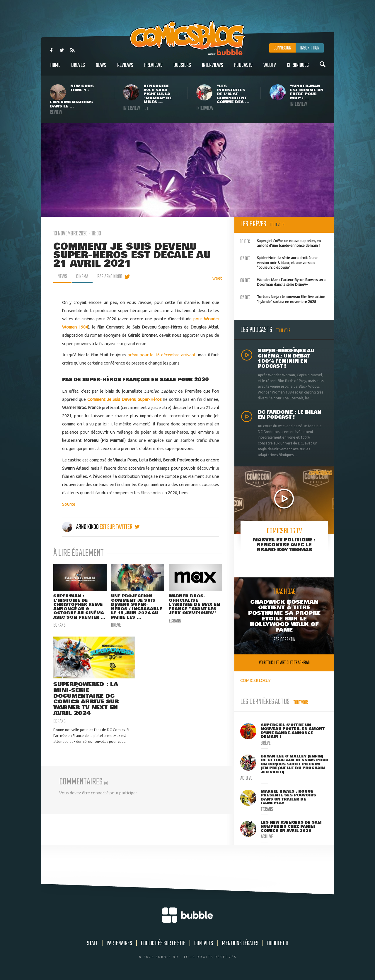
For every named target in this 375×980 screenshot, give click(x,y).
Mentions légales (240, 943)
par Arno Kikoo (110, 277)
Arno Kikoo (81, 527)
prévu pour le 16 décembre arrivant (161, 355)
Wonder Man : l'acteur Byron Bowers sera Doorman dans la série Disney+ (283, 282)
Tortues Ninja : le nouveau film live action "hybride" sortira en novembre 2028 (283, 299)
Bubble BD (278, 943)
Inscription (310, 48)
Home (55, 68)
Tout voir (277, 225)
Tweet (216, 278)
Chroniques (298, 68)
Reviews (125, 68)
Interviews (213, 68)
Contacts (204, 943)
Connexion (282, 48)
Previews (153, 68)
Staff (92, 943)
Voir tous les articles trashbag (284, 663)
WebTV (270, 68)
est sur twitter (120, 527)
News (101, 68)
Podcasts (243, 68)
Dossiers (182, 68)
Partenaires (119, 943)
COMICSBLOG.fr (255, 680)
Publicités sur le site (163, 943)
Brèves (78, 68)
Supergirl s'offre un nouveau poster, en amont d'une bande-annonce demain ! (281, 243)
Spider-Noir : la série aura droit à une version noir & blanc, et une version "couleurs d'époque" (279, 262)
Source (69, 504)
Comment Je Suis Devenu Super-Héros (125, 399)
